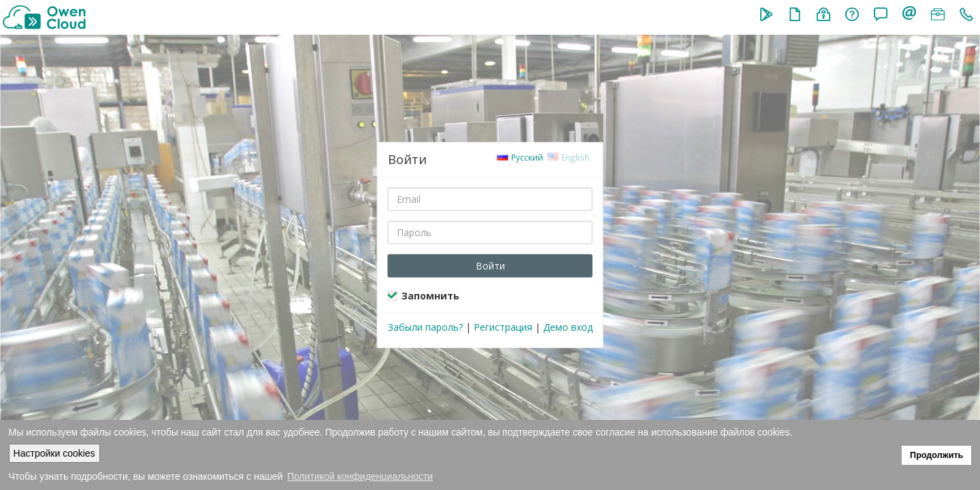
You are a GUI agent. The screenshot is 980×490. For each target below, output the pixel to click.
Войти (490, 265)
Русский (521, 157)
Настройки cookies (54, 453)
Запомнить (430, 295)
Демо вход (568, 326)
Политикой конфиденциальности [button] (360, 476)
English (569, 157)
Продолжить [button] (936, 455)
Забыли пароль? (425, 326)
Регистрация (503, 326)
